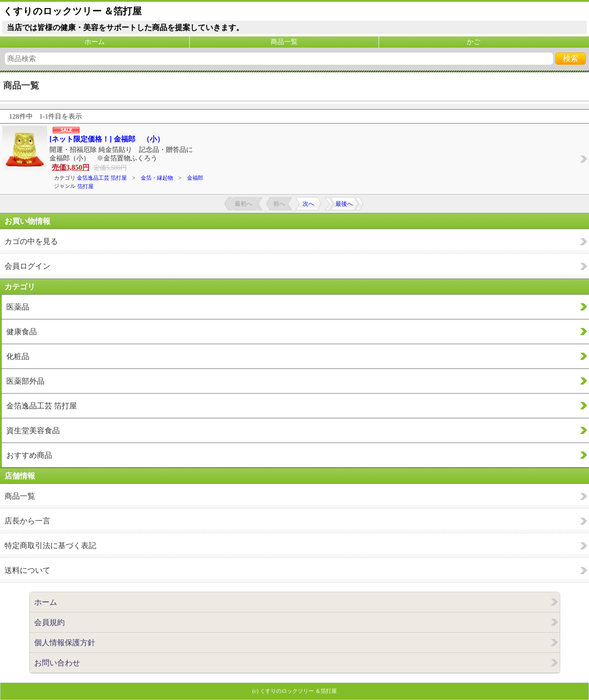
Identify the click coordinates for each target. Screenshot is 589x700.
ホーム (95, 42)
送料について (27, 570)
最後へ (344, 204)
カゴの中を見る (31, 241)
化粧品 (18, 357)
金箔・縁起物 (157, 178)
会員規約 (49, 622)
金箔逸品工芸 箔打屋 (102, 178)
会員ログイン (27, 266)
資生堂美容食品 (33, 431)
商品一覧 (284, 42)
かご (473, 42)
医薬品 (18, 307)
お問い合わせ (57, 663)
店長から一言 (27, 521)
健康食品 (22, 332)
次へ (308, 204)
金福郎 (195, 178)
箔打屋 (85, 186)
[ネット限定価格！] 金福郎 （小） (107, 139)
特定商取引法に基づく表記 (50, 546)
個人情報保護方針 (65, 643)
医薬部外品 (25, 381)
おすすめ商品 (29, 455)
